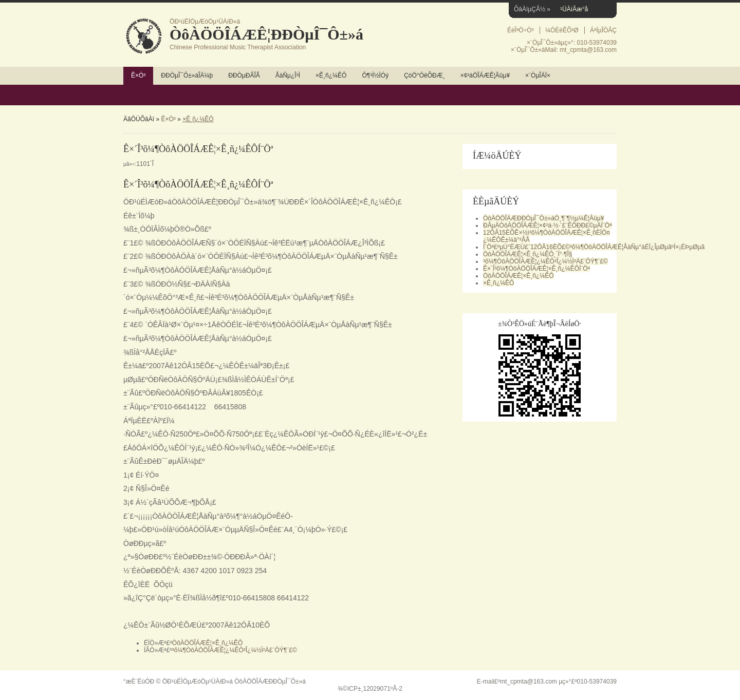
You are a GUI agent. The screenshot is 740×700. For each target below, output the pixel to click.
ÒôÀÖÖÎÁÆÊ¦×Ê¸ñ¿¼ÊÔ (208, 643)
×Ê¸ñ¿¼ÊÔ (331, 75)
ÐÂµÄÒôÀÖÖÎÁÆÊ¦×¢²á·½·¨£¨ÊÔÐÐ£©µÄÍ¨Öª (548, 225)
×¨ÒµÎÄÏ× (538, 75)
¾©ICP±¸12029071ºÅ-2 (370, 689)
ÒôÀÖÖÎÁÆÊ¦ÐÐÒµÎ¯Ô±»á (266, 34)
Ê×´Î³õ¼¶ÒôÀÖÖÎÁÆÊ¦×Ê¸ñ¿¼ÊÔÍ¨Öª (536, 269)
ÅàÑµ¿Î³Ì (288, 75)
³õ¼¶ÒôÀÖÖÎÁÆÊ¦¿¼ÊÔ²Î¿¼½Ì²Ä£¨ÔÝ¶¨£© (235, 650)
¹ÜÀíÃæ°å (574, 9)
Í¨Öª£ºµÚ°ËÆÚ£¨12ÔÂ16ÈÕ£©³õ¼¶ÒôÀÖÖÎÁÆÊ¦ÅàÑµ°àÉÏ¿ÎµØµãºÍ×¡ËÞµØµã (594, 247)
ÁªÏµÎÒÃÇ (603, 30)
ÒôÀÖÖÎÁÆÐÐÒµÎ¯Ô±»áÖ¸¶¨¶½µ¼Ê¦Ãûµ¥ (543, 218)
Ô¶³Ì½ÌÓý (375, 75)
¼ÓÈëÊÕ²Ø (562, 30)
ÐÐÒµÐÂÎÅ (244, 75)
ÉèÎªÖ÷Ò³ (521, 30)
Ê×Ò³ (138, 75)
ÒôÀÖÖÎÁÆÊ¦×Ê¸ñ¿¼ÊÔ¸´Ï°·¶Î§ (528, 254)
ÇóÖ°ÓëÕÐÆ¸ (424, 75)
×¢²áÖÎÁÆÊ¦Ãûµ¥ (485, 75)
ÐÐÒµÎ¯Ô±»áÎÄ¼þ (187, 75)
